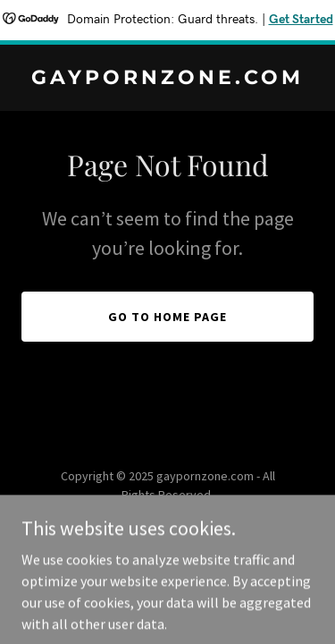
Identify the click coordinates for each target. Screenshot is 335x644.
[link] (167, 79)
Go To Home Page (167, 317)
